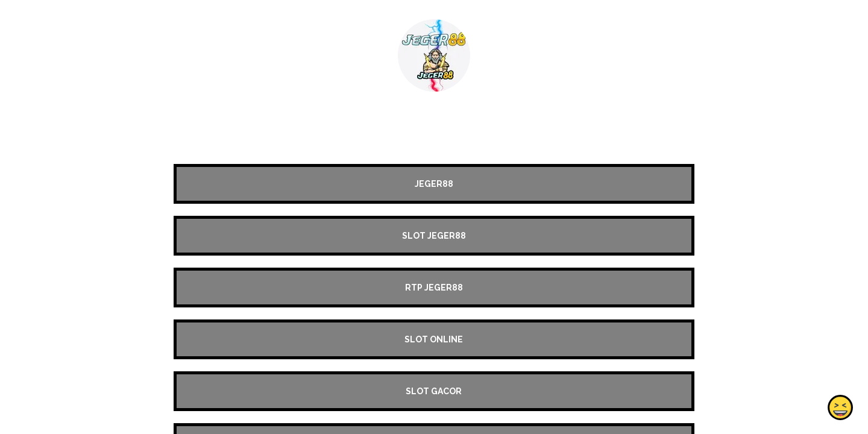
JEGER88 (434, 184)
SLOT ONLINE (434, 339)
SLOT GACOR (434, 391)
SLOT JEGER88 (434, 236)
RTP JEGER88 (434, 288)
